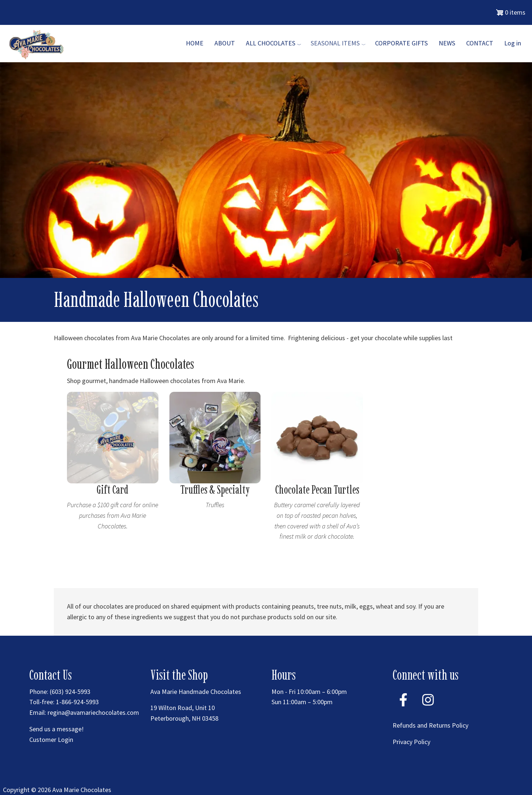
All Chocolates (271, 43)
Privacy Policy (411, 742)
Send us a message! (57, 729)
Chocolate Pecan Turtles (317, 490)
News (447, 43)
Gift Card (113, 490)
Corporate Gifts (401, 43)
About (225, 43)
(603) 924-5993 (70, 692)
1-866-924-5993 (77, 702)
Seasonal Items (335, 43)
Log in (513, 43)
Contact (480, 43)
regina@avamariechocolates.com (93, 712)
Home (195, 43)
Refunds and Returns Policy (430, 725)
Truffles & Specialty (215, 490)
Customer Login (51, 740)
